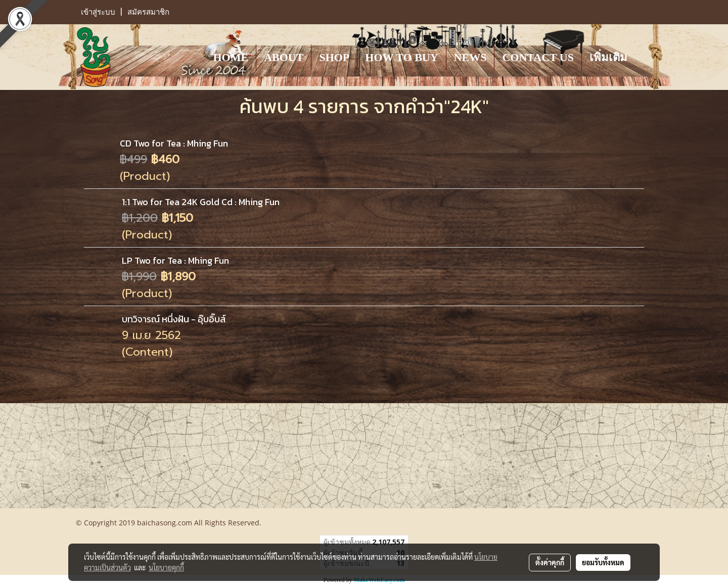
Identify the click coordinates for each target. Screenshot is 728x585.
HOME (231, 57)
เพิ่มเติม (608, 57)
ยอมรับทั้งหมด (603, 562)
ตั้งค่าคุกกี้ (550, 562)
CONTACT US (538, 57)
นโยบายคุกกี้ (166, 567)
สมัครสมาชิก (148, 12)
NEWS (470, 57)
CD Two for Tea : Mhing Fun (174, 143)
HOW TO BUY (401, 57)
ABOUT (284, 57)
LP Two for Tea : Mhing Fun (175, 260)
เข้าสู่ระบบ (98, 12)
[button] (644, 57)
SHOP (334, 57)
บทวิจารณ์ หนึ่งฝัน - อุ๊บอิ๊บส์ (174, 319)
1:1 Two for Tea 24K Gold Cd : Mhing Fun (201, 202)
